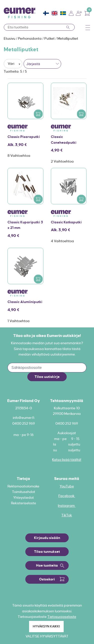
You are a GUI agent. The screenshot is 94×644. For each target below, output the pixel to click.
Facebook (67, 496)
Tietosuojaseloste (62, 617)
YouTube (67, 486)
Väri (11, 64)
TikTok (67, 515)
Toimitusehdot (24, 492)
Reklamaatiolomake (23, 486)
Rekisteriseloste (24, 503)
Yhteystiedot (24, 498)
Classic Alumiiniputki (25, 302)
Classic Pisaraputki (24, 137)
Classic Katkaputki (66, 222)
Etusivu (10, 38)
